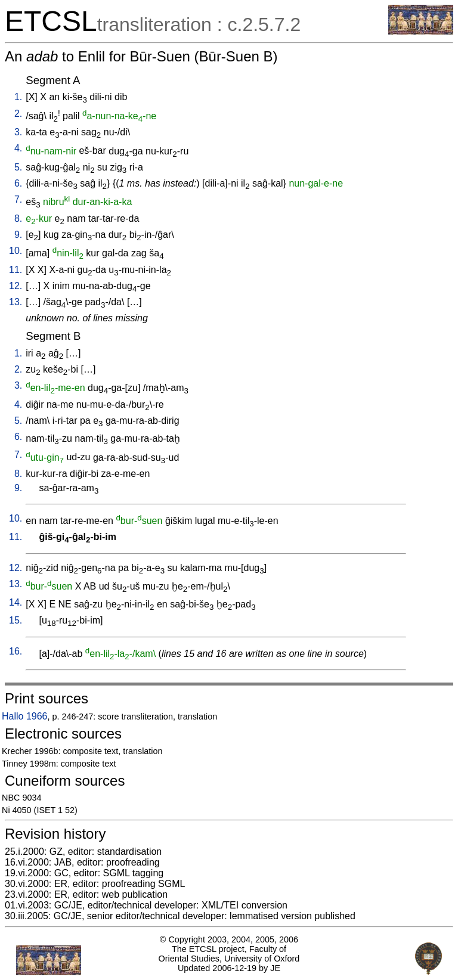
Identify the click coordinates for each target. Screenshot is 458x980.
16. (16, 651)
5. (18, 167)
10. (16, 251)
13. (16, 302)
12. (16, 286)
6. (18, 183)
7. (18, 199)
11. (16, 270)
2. (18, 114)
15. (16, 620)
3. (18, 132)
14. (16, 602)
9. (18, 235)
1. (18, 97)
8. (18, 218)
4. (18, 148)
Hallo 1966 (25, 716)
